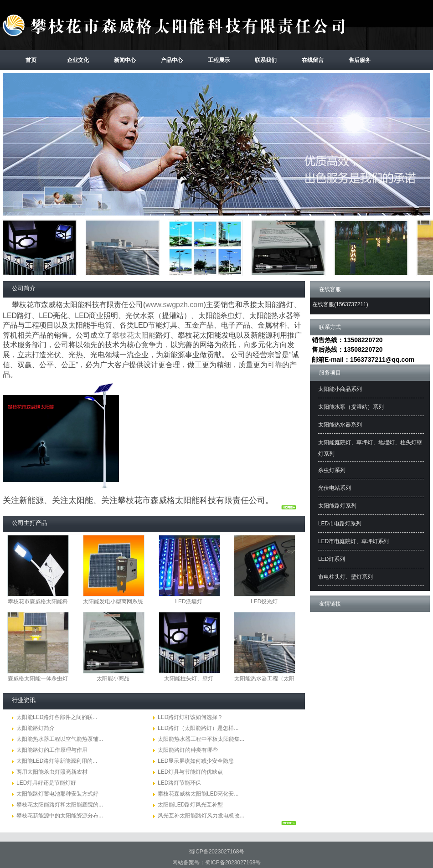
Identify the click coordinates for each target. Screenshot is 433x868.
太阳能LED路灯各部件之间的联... (57, 717)
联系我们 (266, 60)
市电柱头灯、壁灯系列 (345, 577)
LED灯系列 (332, 559)
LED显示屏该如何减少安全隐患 (196, 761)
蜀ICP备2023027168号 (217, 852)
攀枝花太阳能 (134, 335)
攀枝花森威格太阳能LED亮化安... (198, 794)
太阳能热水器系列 (340, 425)
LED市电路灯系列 (340, 524)
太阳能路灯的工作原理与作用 (52, 750)
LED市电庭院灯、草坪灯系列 (353, 541)
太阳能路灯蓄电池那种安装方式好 (57, 794)
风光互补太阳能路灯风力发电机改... (201, 816)
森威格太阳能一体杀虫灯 (38, 678)
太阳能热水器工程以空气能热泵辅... (60, 739)
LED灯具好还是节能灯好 (46, 783)
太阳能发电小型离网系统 (113, 601)
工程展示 (219, 60)
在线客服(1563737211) (340, 304)
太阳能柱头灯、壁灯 (189, 678)
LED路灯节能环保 (179, 783)
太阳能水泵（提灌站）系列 (351, 407)
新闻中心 (125, 60)
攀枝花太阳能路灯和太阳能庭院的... (60, 805)
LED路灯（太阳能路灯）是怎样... (198, 728)
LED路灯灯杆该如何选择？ (190, 717)
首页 (31, 60)
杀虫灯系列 (332, 470)
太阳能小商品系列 (340, 389)
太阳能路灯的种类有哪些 (188, 750)
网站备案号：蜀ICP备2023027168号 (217, 863)
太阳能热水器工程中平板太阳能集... (201, 739)
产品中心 (172, 60)
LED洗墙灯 (188, 601)
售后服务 (360, 60)
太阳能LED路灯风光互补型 (190, 805)
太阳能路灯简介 (36, 728)
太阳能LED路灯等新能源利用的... (57, 761)
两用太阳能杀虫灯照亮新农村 (52, 772)
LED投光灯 (264, 601)
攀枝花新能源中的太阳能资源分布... (60, 816)
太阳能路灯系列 (337, 506)
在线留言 (313, 60)
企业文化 (78, 60)
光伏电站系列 (335, 488)
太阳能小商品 (113, 678)
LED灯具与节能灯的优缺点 (190, 772)
